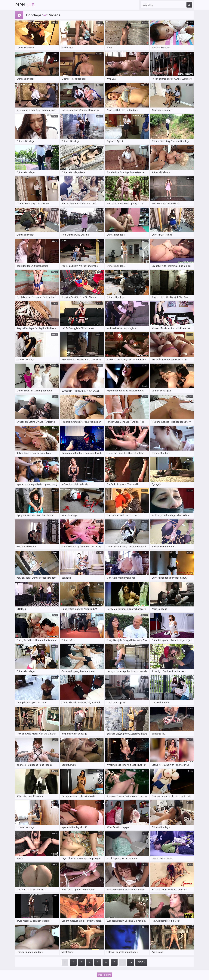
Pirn (25, 5)
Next (141, 962)
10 (131, 962)
